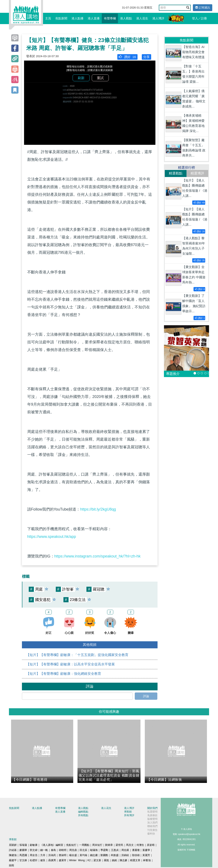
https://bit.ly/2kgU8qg (98, 509)
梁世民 (119, 845)
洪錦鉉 (125, 855)
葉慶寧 (146, 850)
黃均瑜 (83, 855)
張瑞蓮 (23, 845)
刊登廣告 (152, 830)
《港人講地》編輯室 (52, 845)
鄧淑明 (63, 855)
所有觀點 (83, 815)
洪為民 (52, 855)
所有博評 (129, 815)
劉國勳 (104, 855)
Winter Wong (77, 860)
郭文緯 (34, 850)
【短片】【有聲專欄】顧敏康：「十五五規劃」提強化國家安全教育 (77, 655)
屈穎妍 (13, 845)
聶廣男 (52, 860)
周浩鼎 (73, 850)
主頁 (48, 18)
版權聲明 (152, 819)
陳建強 (13, 855)
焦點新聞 (61, 18)
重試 (100, 78)
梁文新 (97, 860)
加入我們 (152, 823)
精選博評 (197, 173)
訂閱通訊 (203, 8)
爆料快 (151, 834)
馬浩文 (130, 845)
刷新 (81, 78)
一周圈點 (84, 845)
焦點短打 (71, 845)
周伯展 (125, 850)
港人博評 (158, 18)
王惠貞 (115, 850)
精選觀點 (176, 173)
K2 (89, 860)
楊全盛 (73, 855)
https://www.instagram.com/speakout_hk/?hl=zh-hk (98, 556)
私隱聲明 (152, 812)
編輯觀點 (83, 812)
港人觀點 (126, 18)
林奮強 (147, 860)
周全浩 (34, 855)
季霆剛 (104, 850)
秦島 (53, 850)
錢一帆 (44, 850)
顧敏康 (34, 845)
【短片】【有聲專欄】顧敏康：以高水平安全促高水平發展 (70, 664)
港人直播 (94, 18)
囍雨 (11, 865)
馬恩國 (23, 855)
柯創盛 (115, 855)
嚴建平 (13, 860)
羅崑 (106, 860)
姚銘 (114, 860)
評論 (146, 696)
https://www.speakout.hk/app (52, 537)
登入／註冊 (199, 18)
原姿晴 (151, 845)
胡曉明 (63, 850)
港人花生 (142, 18)
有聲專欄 (110, 18)
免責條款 (152, 815)
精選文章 (135, 860)
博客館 (128, 812)
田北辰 (83, 850)
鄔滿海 (94, 850)
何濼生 (140, 845)
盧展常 (63, 860)
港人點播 (77, 18)
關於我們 (152, 808)
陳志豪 (123, 860)
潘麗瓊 (136, 850)
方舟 (43, 855)
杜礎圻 (34, 860)
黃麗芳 (146, 855)
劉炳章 (109, 845)
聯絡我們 (152, 826)
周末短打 (97, 845)
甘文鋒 (23, 860)
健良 (43, 860)
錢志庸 (94, 855)
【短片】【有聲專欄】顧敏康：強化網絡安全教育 (64, 674)
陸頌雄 (136, 855)
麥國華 (23, 850)
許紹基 (13, 850)
